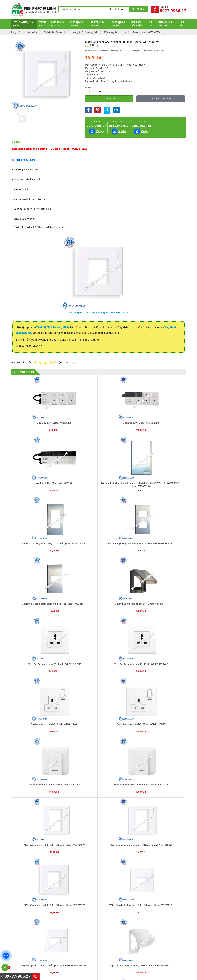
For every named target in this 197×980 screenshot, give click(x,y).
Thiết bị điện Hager (111, 920)
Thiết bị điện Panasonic (113, 915)
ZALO (6, 956)
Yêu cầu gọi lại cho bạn (113, 887)
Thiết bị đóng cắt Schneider (115, 910)
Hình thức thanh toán (158, 906)
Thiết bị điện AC (110, 929)
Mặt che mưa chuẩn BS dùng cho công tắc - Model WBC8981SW (29, 613)
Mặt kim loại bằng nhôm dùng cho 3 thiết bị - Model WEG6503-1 (168, 416)
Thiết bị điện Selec (111, 924)
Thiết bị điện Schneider (113, 906)
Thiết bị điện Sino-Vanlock (115, 938)
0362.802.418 (141, 126)
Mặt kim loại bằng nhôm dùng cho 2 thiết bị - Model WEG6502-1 (28, 466)
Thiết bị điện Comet (112, 933)
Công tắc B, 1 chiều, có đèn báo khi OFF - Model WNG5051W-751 (168, 810)
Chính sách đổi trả (156, 915)
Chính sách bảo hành (158, 910)
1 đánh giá (95, 45)
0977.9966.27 (96, 126)
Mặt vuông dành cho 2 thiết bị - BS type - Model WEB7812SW (98, 313)
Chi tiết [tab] (16, 142)
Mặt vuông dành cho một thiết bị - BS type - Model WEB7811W (98, 564)
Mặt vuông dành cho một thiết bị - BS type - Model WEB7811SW (134, 564)
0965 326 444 (38, 925)
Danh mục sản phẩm (24, 24)
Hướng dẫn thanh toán (113, 881)
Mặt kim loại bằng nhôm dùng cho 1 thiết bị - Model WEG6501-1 (63, 466)
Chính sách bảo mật (157, 920)
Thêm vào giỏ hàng (161, 99)
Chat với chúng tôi (161, 884)
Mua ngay (109, 99)
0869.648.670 (119, 126)
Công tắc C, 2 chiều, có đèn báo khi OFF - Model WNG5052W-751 (134, 810)
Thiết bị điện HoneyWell (114, 942)
